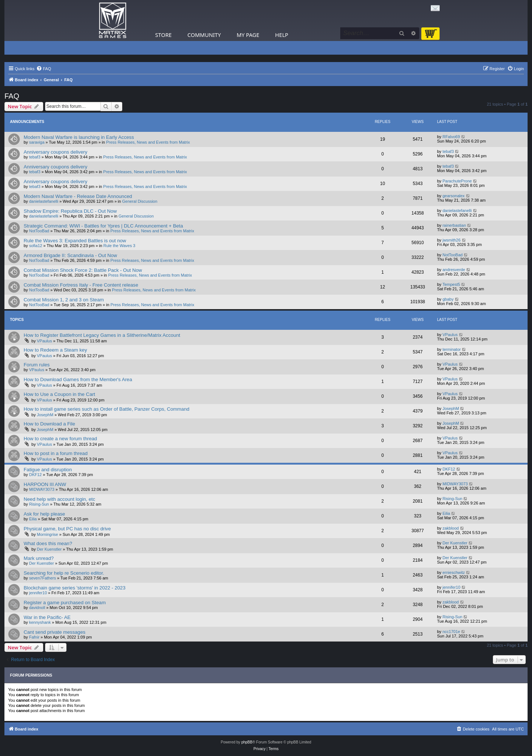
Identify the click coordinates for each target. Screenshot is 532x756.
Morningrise (47, 534)
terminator (452, 349)
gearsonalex (454, 196)
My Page (248, 35)
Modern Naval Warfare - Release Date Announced (78, 196)
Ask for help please (44, 514)
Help (282, 35)
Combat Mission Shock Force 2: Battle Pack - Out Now (83, 270)
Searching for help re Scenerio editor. (64, 573)
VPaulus (45, 341)
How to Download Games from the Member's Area (78, 379)
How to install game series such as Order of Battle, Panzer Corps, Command (107, 409)
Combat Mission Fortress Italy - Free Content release (81, 285)
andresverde (454, 270)
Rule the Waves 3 (119, 246)
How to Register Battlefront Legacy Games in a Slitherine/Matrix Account (102, 335)
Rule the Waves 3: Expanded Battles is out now (75, 241)
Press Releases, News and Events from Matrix (148, 142)
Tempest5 (451, 284)
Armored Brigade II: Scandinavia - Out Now (70, 255)
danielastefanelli (44, 201)
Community (204, 35)
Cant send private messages (54, 632)
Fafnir (34, 637)
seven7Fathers (43, 578)
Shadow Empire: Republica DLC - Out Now (70, 211)
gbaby (448, 299)
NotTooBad (39, 231)
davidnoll (37, 608)
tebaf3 (35, 157)
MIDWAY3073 (42, 489)
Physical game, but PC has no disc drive (67, 529)
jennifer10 (38, 593)
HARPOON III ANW (45, 484)
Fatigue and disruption (48, 470)
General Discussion (139, 201)
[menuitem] (44, 69)
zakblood (451, 528)
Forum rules (37, 365)
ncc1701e (451, 632)
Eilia (33, 519)
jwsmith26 (452, 240)
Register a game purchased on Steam (65, 603)
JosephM (45, 415)
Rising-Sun (39, 504)
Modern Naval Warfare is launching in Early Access (79, 137)
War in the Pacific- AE (47, 617)
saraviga (37, 142)
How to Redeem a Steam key (55, 350)
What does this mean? (48, 543)
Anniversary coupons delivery (55, 152)
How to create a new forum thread (60, 439)
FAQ (12, 96)
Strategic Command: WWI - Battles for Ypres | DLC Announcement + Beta (103, 226)
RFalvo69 (451, 137)
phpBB (247, 742)
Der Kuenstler (49, 549)
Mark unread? (39, 558)
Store (163, 35)
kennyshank (40, 622)
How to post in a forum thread (56, 453)
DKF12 (35, 475)
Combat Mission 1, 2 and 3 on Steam (64, 300)
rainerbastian (454, 225)
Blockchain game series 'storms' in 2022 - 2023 (75, 588)
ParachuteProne (457, 181)
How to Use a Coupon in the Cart (59, 394)
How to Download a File (49, 424)
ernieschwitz (454, 572)
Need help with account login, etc (59, 499)
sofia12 (36, 246)
